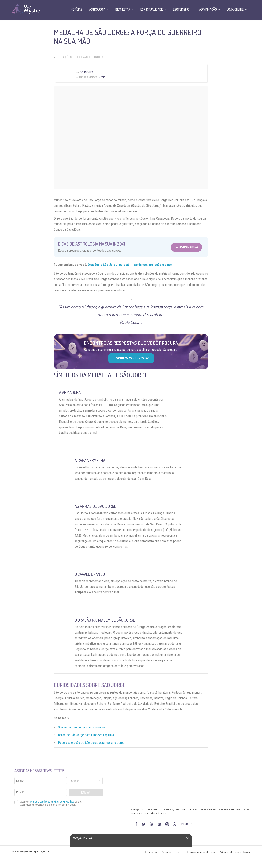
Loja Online (235, 9)
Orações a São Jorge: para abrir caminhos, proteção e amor (130, 265)
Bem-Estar (123, 9)
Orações (65, 57)
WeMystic (86, 72)
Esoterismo (181, 9)
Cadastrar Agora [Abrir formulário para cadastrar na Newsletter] (186, 247)
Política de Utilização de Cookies (235, 852)
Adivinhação (208, 9)
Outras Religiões (90, 57)
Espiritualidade (152, 9)
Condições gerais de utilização (201, 852)
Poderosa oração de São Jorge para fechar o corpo (91, 743)
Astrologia (97, 9)
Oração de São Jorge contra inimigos (82, 727)
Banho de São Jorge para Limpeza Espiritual (86, 735)
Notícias (77, 9)
